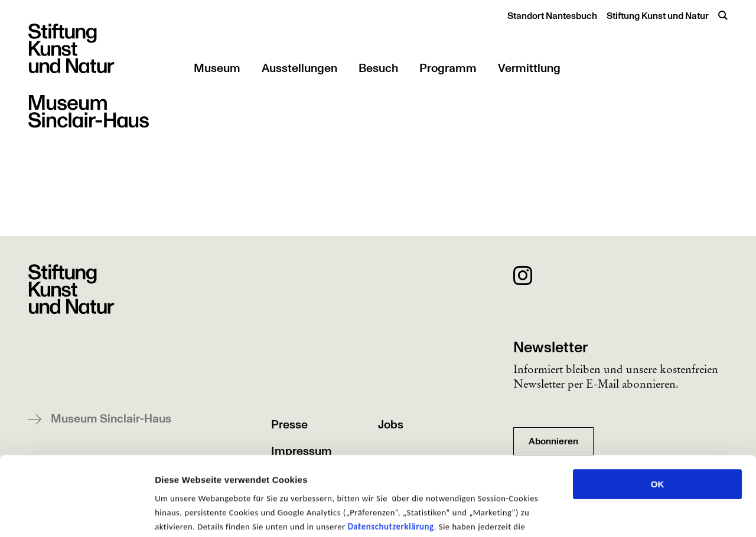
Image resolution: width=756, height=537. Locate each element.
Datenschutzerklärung (390, 452)
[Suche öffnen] (723, 15)
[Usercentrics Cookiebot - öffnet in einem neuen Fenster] (76, 514)
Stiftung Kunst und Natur (658, 16)
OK (658, 410)
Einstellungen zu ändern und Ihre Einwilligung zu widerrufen (337, 466)
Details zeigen (628, 514)
